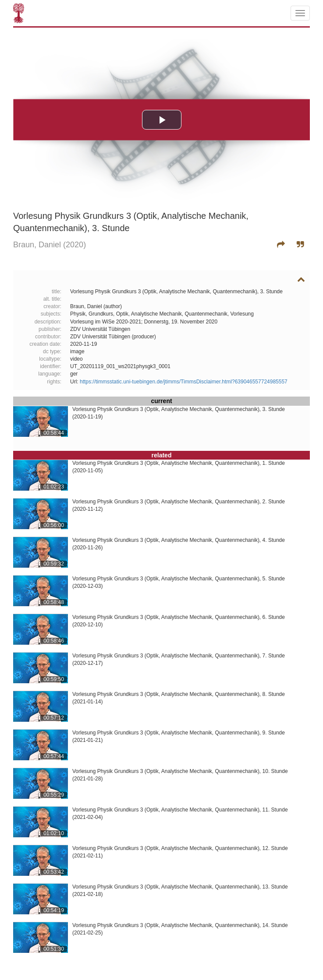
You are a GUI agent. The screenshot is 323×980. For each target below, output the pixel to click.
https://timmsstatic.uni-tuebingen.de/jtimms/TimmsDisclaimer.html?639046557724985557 (184, 382)
